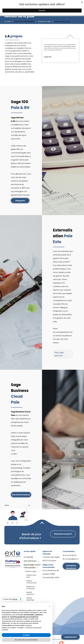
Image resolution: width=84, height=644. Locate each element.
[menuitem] (32, 557)
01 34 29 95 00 (71, 555)
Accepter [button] (26, 635)
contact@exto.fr (72, 559)
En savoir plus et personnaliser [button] (26, 640)
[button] (50, 606)
